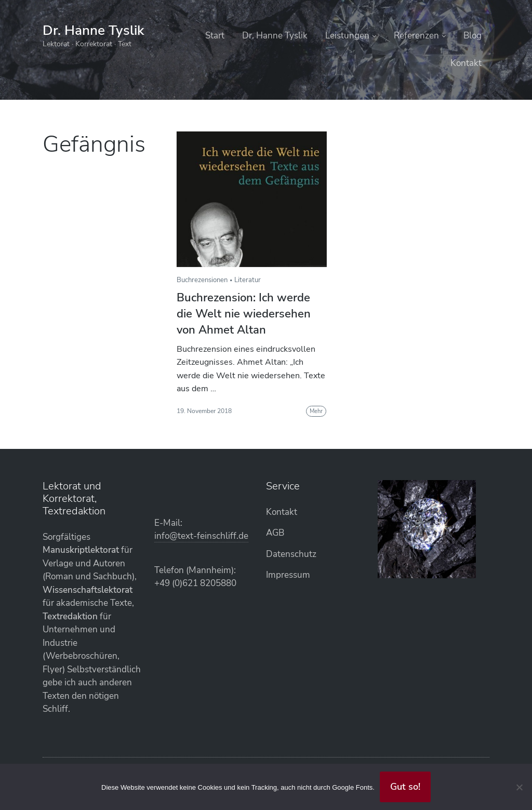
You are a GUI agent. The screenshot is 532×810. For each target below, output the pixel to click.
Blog (473, 36)
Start (215, 36)
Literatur (248, 280)
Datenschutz (291, 554)
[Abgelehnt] (519, 787)
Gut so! (405, 787)
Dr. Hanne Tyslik (93, 30)
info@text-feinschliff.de (201, 536)
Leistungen (347, 36)
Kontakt (466, 63)
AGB (275, 533)
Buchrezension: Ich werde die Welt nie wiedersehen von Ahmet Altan (244, 314)
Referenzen (416, 36)
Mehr (316, 411)
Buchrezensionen (202, 280)
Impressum (288, 575)
